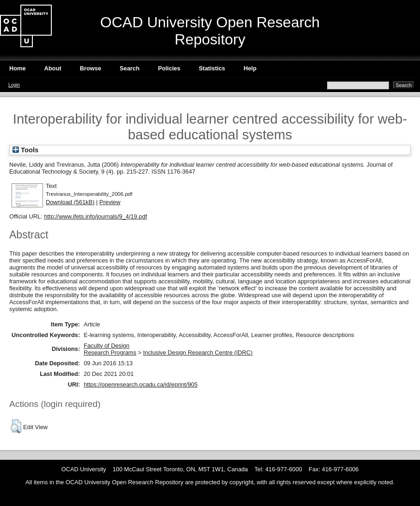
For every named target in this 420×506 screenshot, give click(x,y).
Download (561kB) (70, 202)
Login (14, 85)
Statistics (212, 68)
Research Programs (110, 353)
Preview (110, 202)
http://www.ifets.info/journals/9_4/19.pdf (96, 216)
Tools (25, 150)
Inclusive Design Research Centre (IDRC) (198, 353)
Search (130, 68)
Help (250, 68)
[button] (16, 426)
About (53, 68)
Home (18, 68)
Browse (91, 68)
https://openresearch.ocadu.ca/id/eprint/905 (141, 384)
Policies (169, 68)
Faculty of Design (107, 346)
